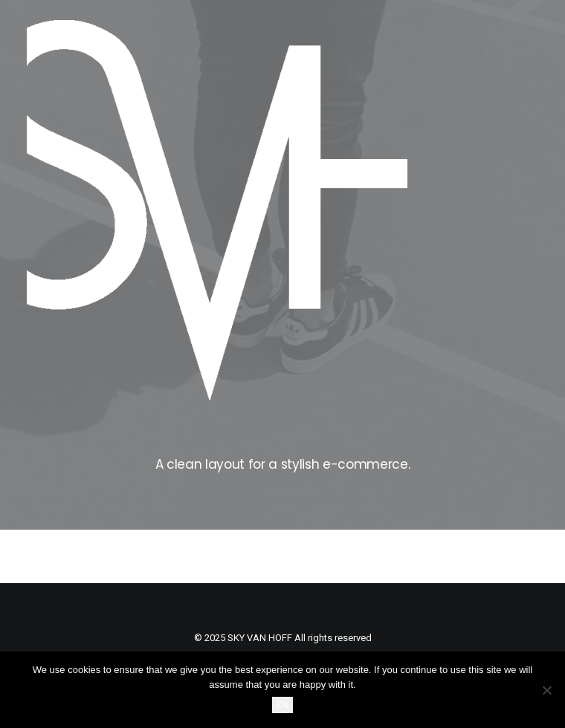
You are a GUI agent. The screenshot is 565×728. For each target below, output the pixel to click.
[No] (546, 690)
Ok (283, 705)
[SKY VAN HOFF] (217, 210)
